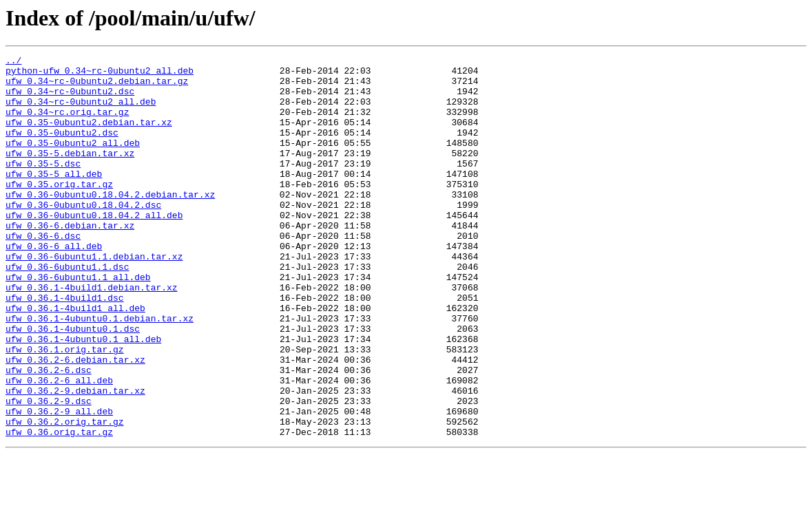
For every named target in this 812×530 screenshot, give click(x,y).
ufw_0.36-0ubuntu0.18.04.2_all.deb (94, 248)
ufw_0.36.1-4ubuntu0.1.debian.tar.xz (100, 372)
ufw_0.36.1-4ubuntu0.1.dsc (73, 384)
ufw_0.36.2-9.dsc (49, 471)
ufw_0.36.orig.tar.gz (59, 508)
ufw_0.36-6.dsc (43, 273)
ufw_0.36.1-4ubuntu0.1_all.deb (83, 396)
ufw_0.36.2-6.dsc (49, 434)
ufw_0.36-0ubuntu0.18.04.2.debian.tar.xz (110, 223)
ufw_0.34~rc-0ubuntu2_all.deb (81, 112)
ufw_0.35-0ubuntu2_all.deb (73, 161)
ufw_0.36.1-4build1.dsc (65, 347)
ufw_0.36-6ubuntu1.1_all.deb (78, 322)
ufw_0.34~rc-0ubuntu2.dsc (70, 99)
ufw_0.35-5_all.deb (54, 198)
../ (13, 62)
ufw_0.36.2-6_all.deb (59, 446)
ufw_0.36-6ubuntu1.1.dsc (67, 310)
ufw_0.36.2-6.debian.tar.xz (75, 421)
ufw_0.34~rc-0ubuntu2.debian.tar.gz (97, 87)
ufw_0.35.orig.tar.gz (59, 211)
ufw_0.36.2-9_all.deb (59, 483)
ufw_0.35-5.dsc (43, 186)
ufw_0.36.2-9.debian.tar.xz (75, 458)
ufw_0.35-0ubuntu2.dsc (62, 149)
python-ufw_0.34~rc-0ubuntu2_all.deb (100, 74)
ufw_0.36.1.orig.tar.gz (65, 409)
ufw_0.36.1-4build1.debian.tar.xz (92, 335)
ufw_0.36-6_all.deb (54, 285)
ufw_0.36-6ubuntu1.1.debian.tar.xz (94, 297)
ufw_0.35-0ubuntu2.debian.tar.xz (89, 136)
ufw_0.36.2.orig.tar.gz (65, 496)
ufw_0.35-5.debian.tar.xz (70, 173)
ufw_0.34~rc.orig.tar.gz (67, 124)
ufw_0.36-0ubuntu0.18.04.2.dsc (83, 235)
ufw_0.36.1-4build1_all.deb (75, 359)
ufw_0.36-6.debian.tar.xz (70, 260)
